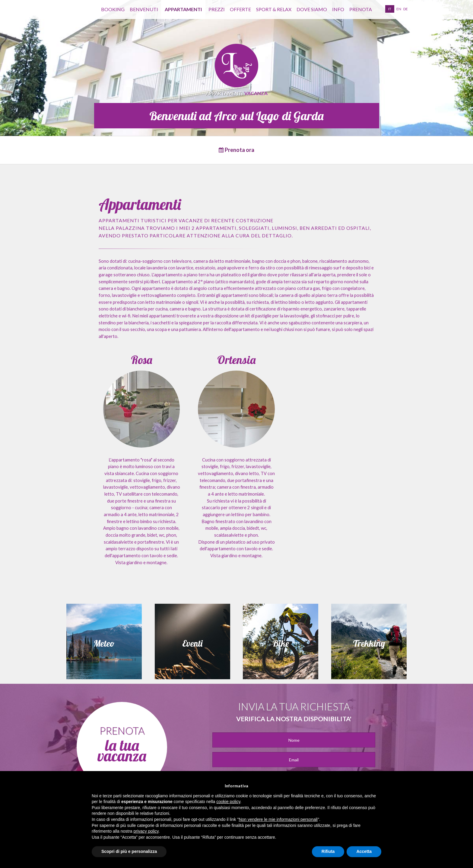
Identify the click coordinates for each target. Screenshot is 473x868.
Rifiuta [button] (328, 851)
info (338, 9)
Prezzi (217, 9)
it (390, 9)
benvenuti (144, 9)
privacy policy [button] (146, 831)
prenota (361, 9)
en (399, 9)
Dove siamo (312, 9)
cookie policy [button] (228, 802)
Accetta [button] (364, 851)
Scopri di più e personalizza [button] (129, 851)
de (406, 9)
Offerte (240, 9)
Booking (113, 9)
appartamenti (183, 9)
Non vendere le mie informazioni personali (278, 819)
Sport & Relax (274, 9)
